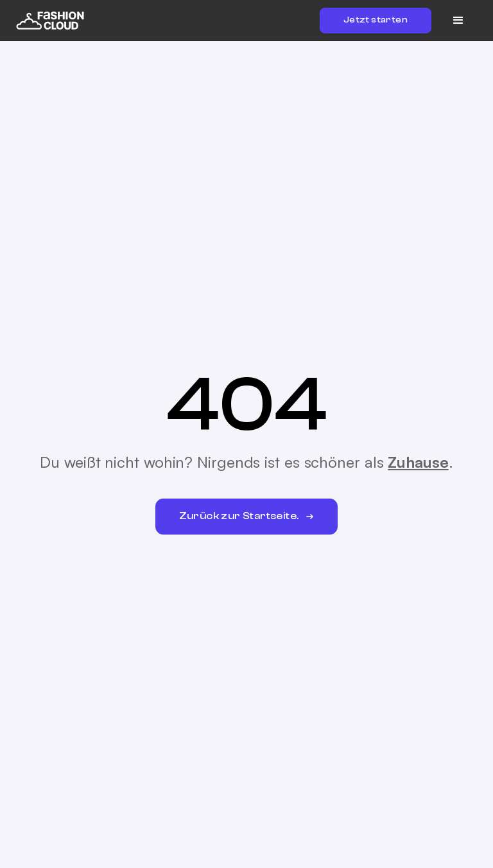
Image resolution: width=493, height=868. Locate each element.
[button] (458, 21)
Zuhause (418, 462)
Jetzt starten (376, 20)
